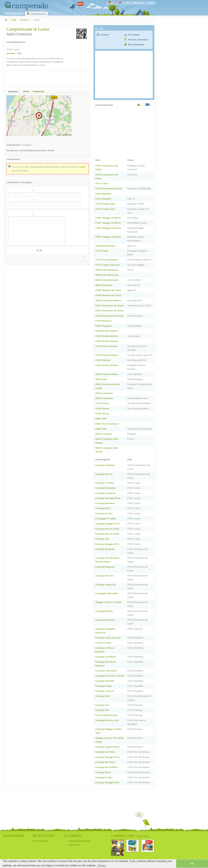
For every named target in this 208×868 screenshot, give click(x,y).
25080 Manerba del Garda (108, 290)
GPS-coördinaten (136, 45)
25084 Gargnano (104, 326)
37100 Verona (102, 403)
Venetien (25, 20)
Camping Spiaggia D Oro (107, 524)
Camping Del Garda (105, 620)
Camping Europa (104, 686)
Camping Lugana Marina (107, 747)
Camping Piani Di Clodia (107, 534)
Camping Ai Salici (104, 777)
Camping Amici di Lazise (107, 529)
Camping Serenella (105, 681)
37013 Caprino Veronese (107, 265)
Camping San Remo (105, 762)
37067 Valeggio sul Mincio (108, 218)
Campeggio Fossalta (105, 519)
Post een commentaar (138, 40)
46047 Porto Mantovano (107, 424)
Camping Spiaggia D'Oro (107, 757)
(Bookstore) (143, 836)
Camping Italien (40, 841)
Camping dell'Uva (104, 474)
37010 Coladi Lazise (105, 204)
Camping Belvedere (105, 503)
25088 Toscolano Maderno (108, 300)
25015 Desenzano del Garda (109, 306)
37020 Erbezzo (103, 360)
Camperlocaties (38, 14)
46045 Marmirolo (104, 285)
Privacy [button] (102, 865)
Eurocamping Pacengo (106, 715)
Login (127, 3)
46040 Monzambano (105, 246)
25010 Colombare (104, 393)
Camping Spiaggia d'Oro (107, 544)
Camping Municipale (105, 488)
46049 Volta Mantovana (107, 270)
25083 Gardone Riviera (107, 374)
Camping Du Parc (104, 513)
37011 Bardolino (103, 194)
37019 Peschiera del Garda (109, 189)
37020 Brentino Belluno (107, 331)
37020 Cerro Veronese (106, 346)
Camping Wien (102, 696)
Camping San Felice (105, 752)
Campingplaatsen (14, 14)
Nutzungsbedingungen (80, 841)
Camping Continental (106, 657)
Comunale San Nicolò (106, 671)
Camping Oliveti (103, 772)
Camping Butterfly (104, 611)
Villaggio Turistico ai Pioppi (108, 602)
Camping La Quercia (105, 493)
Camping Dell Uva (104, 576)
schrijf (82, 167)
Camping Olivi (102, 710)
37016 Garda (102, 251)
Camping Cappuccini (105, 585)
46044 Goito (101, 379)
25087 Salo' (101, 419)
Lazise (16, 50)
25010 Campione (104, 434)
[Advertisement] (45, 79)
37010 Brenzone (103, 321)
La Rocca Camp (103, 643)
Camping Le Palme (105, 483)
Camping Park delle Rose (108, 498)
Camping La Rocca (105, 691)
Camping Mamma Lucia (107, 720)
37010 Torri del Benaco (107, 260)
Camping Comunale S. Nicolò (110, 676)
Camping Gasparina (105, 465)
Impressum (74, 845)
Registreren (138, 3)
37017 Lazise (102, 183)
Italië (14, 20)
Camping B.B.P (103, 508)
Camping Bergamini (105, 549)
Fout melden (134, 35)
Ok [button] (192, 864)
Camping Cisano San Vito (108, 638)
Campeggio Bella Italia (106, 593)
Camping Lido (102, 539)
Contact (150, 3)
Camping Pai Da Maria (106, 767)
